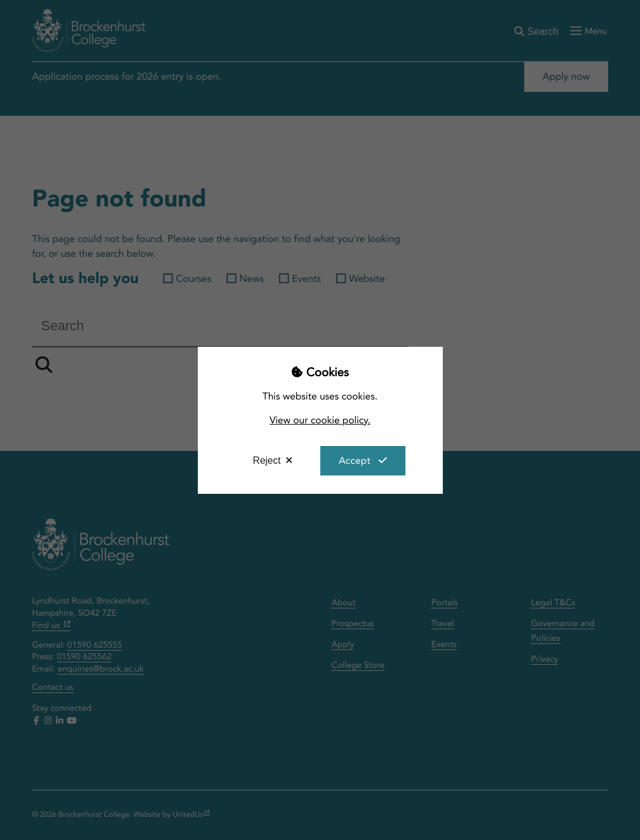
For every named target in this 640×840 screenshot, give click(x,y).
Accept (355, 460)
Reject (267, 460)
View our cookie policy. (320, 420)
